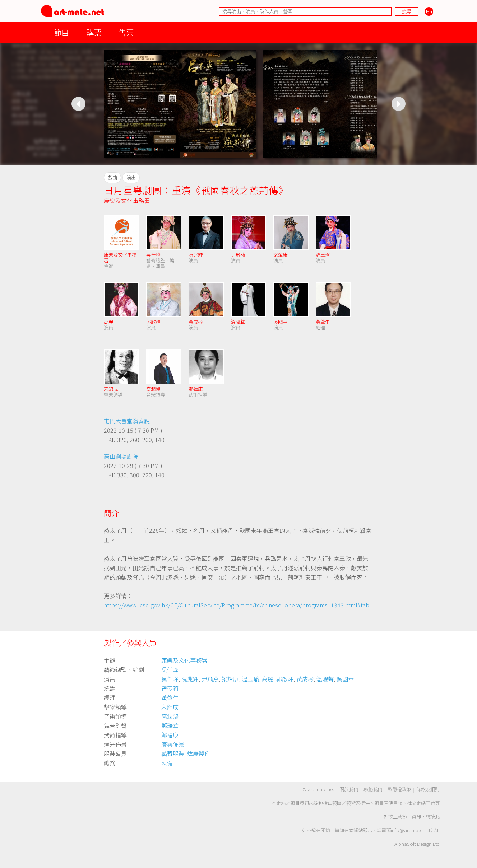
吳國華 (280, 322)
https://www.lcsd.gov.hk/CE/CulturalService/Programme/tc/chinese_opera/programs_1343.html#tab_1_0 (243, 605)
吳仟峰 (153, 255)
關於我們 (349, 789)
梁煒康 (280, 255)
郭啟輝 (153, 322)
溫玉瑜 (323, 255)
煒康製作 (199, 754)
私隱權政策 (399, 789)
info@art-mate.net (411, 830)
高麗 (108, 322)
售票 (126, 32)
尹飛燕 (238, 255)
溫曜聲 (238, 322)
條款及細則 (428, 789)
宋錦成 (111, 389)
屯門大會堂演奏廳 (127, 421)
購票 (94, 32)
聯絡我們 (373, 789)
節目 (61, 32)
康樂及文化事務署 (127, 201)
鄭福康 (196, 389)
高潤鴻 (153, 389)
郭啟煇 (285, 679)
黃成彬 (196, 322)
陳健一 (170, 763)
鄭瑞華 (170, 726)
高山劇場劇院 (121, 456)
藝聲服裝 (173, 754)
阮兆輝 (196, 255)
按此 (435, 817)
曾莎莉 (170, 688)
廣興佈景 (173, 744)
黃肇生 (323, 322)
